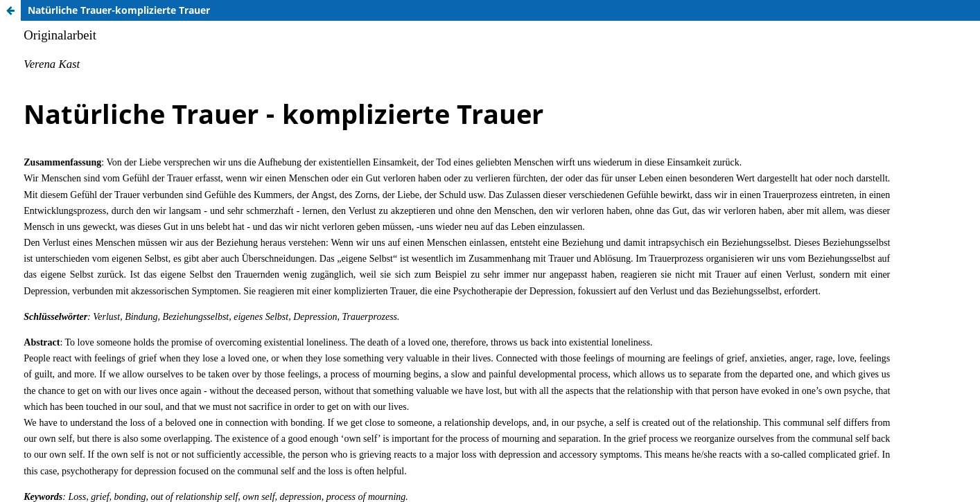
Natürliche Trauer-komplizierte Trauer (119, 10)
